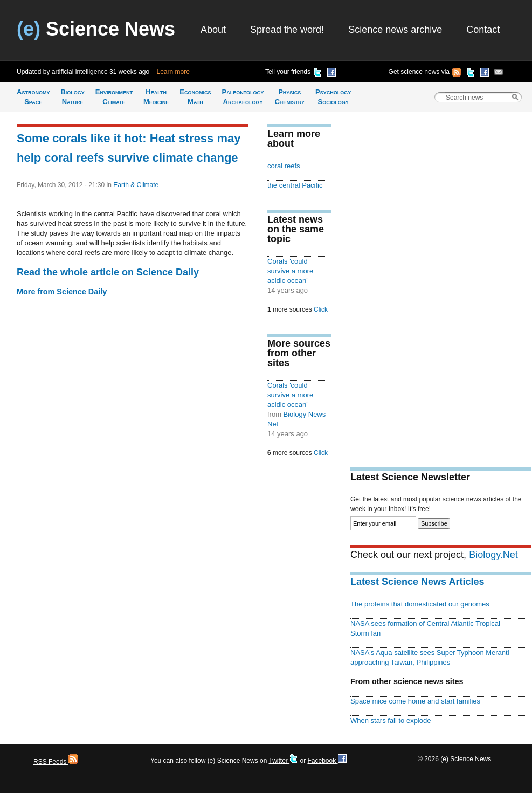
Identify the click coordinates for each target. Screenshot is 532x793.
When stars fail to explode (391, 720)
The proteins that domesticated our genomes (420, 604)
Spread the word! (287, 30)
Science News (96, 29)
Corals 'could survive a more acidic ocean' (290, 271)
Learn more (173, 72)
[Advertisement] (389, 284)
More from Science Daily (62, 292)
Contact (483, 30)
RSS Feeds (56, 762)
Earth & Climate (136, 185)
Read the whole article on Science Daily (108, 272)
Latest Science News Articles (417, 582)
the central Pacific (295, 185)
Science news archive (395, 30)
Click (321, 309)
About (213, 30)
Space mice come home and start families (415, 701)
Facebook (327, 761)
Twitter (283, 761)
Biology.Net (493, 555)
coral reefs (284, 166)
